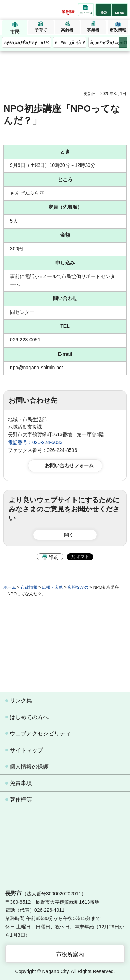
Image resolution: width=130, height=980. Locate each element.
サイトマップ (26, 750)
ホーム (10, 587)
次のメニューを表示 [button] (123, 42)
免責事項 (21, 783)
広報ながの (78, 587)
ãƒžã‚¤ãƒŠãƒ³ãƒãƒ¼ (27, 43)
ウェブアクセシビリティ (40, 734)
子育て (41, 30)
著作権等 (21, 800)
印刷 (53, 557)
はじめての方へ (29, 717)
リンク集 (21, 700)
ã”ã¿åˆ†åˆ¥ (70, 43)
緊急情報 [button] (68, 12)
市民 (15, 32)
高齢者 (67, 30)
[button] (103, 10)
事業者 (93, 30)
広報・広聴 (52, 587)
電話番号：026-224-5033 (35, 442)
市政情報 (118, 30)
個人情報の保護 (29, 767)
